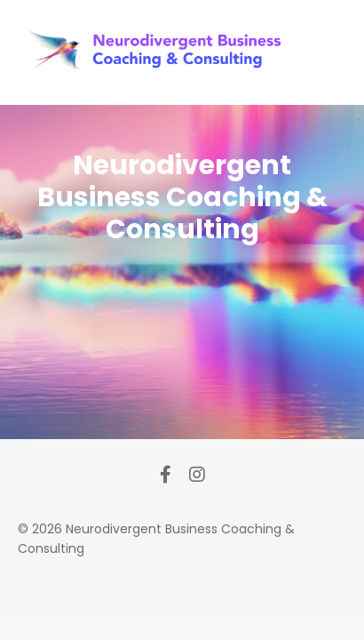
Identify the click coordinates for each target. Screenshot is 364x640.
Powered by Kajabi (182, 578)
